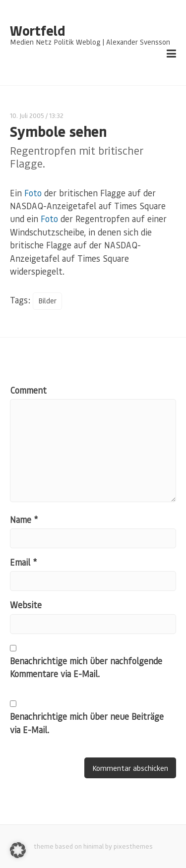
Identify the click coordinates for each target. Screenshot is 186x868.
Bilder (47, 301)
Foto (33, 193)
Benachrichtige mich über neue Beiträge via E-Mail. (87, 723)
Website (26, 605)
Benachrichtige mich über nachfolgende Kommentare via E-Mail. (86, 667)
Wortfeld (37, 31)
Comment (28, 390)
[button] (18, 850)
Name (24, 520)
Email (23, 562)
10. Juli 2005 (27, 115)
